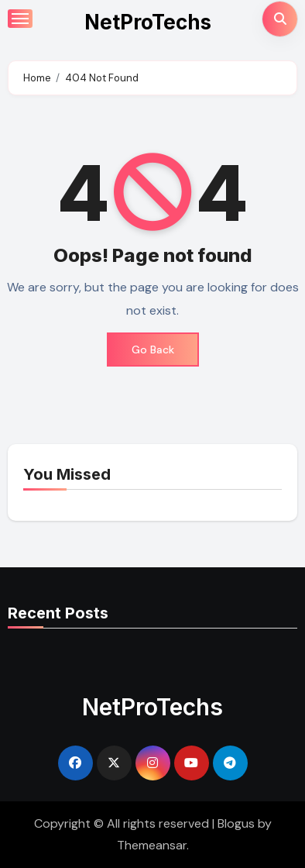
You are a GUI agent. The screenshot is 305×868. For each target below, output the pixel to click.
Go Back (153, 350)
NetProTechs (148, 22)
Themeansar (152, 845)
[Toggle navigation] (20, 19)
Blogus (236, 823)
